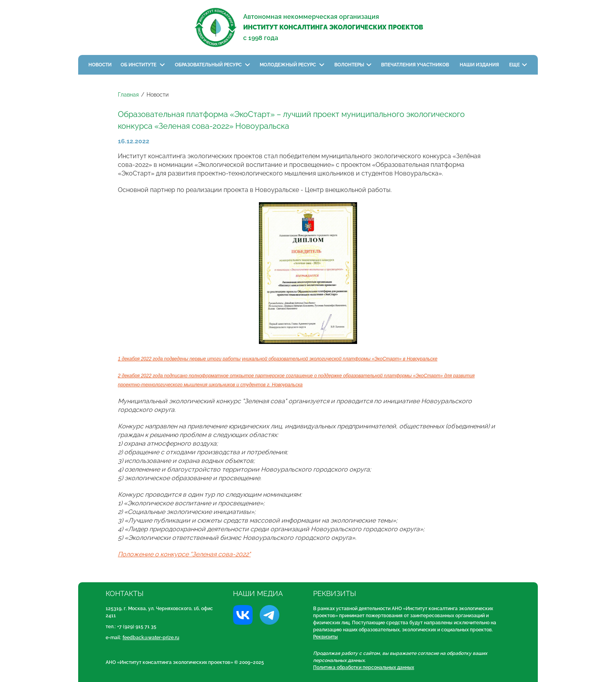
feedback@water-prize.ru (151, 638)
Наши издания (480, 65)
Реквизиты (325, 637)
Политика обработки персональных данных (364, 667)
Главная (128, 95)
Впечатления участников (416, 65)
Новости (100, 65)
